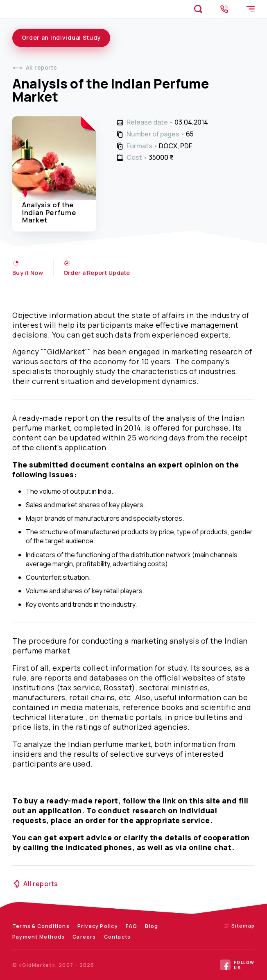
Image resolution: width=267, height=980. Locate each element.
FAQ (132, 926)
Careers (84, 937)
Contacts (118, 937)
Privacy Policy (98, 926)
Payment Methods (38, 937)
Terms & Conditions (41, 926)
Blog (152, 926)
